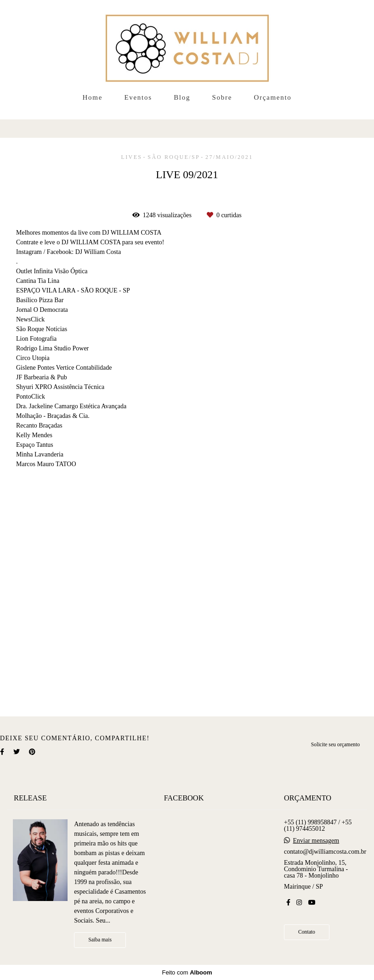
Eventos (138, 97)
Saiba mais (100, 940)
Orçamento (273, 97)
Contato (307, 932)
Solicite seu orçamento (335, 745)
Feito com (187, 972)
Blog (182, 97)
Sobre (222, 97)
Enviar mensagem (316, 841)
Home (93, 97)
